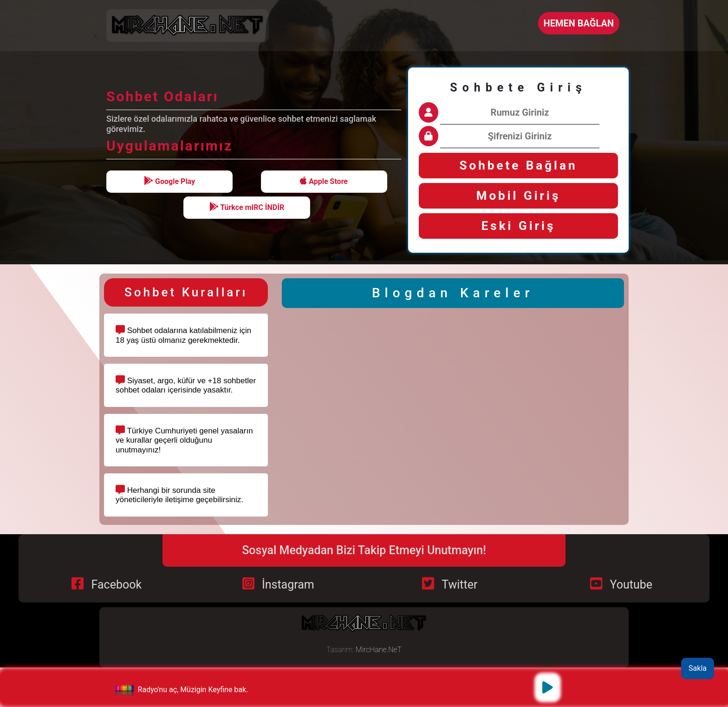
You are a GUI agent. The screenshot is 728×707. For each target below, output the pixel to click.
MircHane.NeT (379, 650)
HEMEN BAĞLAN (579, 23)
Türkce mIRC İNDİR (247, 207)
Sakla (698, 668)
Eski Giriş (519, 226)
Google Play (169, 181)
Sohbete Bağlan (519, 165)
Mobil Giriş (519, 196)
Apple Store (324, 181)
